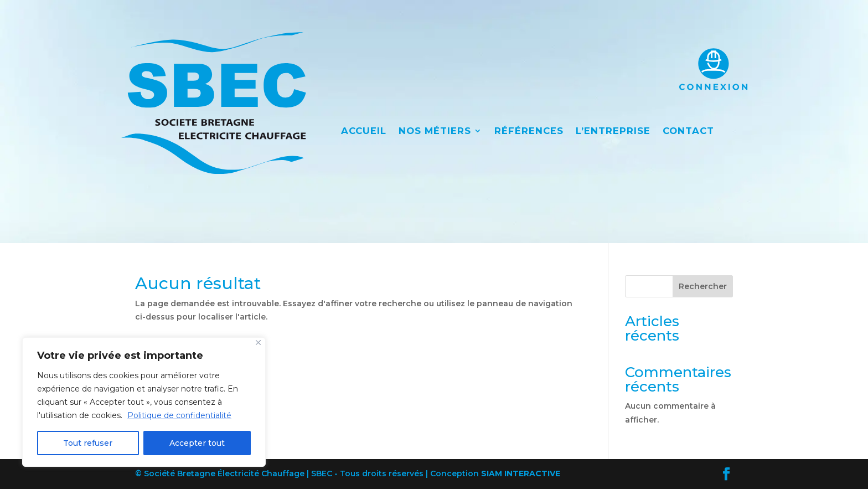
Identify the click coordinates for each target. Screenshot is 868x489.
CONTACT (688, 132)
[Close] (258, 343)
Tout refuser (88, 443)
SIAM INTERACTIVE (521, 473)
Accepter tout (197, 443)
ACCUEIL (364, 132)
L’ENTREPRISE (613, 132)
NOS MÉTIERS (435, 132)
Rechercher (703, 286)
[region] (144, 402)
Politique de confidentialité (179, 415)
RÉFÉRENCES (529, 132)
